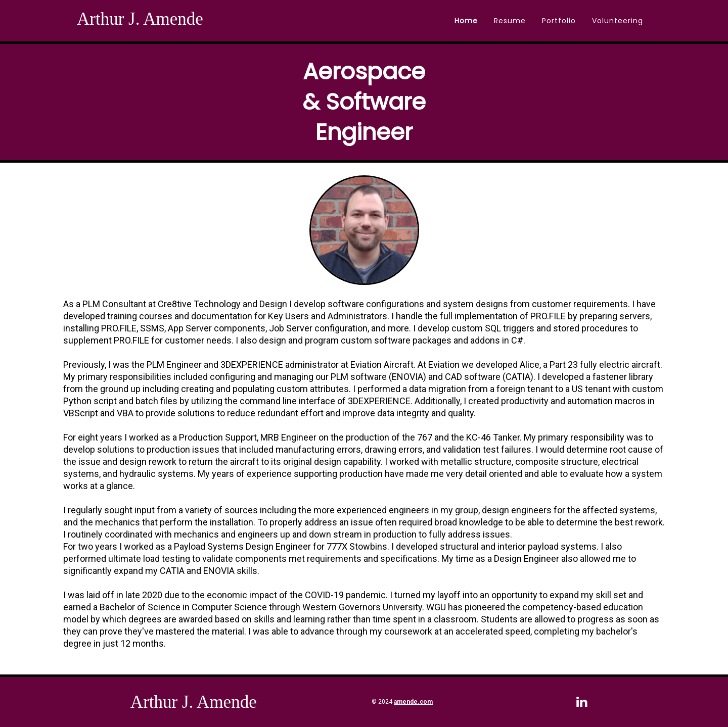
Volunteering (618, 21)
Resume (510, 21)
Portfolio (559, 21)
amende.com (413, 702)
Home (466, 21)
